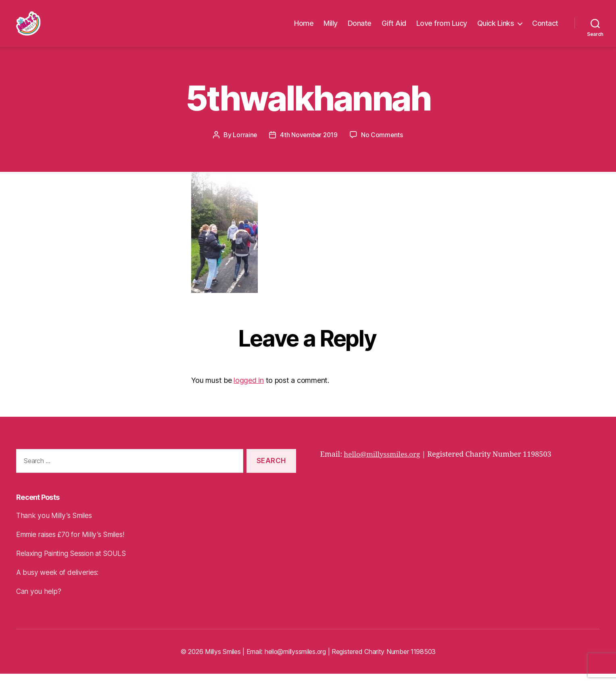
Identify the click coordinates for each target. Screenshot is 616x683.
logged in (249, 390)
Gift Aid (394, 28)
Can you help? (39, 600)
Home (304, 28)
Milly (331, 28)
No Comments (383, 144)
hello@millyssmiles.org (384, 464)
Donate (360, 28)
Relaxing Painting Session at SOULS (75, 563)
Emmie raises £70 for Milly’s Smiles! (73, 544)
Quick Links (496, 28)
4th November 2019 (309, 144)
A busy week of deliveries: (58, 582)
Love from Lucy (442, 28)
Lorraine (244, 144)
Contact (545, 28)
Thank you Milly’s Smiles (56, 525)
